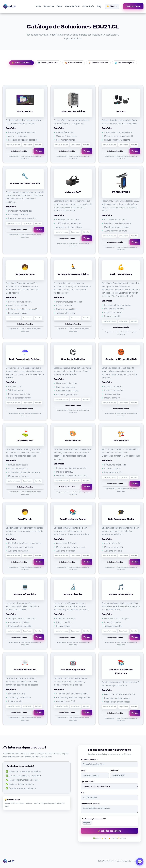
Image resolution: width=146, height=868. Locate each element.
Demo (60, 6)
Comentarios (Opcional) (90, 804)
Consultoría (88, 6)
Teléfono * (115, 770)
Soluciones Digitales (125, 63)
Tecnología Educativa (48, 63)
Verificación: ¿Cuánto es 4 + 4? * (94, 819)
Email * (84, 770)
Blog (99, 6)
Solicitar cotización (19, 151)
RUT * (83, 793)
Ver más (39, 151)
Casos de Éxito (72, 6)
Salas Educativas (74, 63)
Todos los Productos (22, 63)
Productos (49, 6)
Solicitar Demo (133, 6)
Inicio (38, 6)
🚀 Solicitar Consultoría (109, 831)
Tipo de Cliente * (88, 782)
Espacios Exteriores (98, 63)
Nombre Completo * (89, 759)
